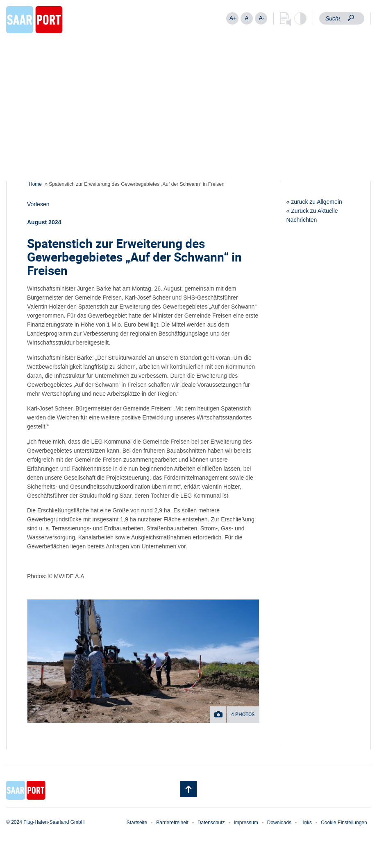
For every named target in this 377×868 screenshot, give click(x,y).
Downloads (279, 823)
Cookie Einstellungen (344, 823)
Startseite (137, 823)
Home (35, 184)
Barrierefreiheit (172, 823)
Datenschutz (211, 823)
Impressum (246, 823)
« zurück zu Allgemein (314, 202)
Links (306, 823)
